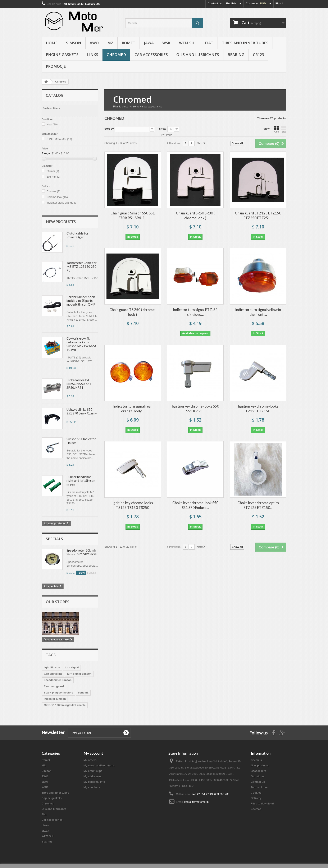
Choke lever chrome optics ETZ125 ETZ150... (258, 505)
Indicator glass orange (62, 203)
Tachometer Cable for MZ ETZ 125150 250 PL (82, 266)
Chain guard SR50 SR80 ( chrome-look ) (195, 215)
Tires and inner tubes (245, 43)
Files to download (262, 804)
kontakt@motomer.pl (197, 802)
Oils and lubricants (198, 55)
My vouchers (92, 787)
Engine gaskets (62, 55)
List (284, 129)
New (52, 124)
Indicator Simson (55, 699)
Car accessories (151, 55)
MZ (110, 43)
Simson (74, 43)
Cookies (256, 793)
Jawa (149, 43)
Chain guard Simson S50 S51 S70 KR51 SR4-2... (133, 215)
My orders (90, 760)
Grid (277, 129)
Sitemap (256, 809)
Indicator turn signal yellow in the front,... (258, 312)
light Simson (52, 667)
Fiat (209, 43)
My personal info (94, 782)
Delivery (256, 798)
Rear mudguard (54, 686)
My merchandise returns (99, 765)
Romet (129, 43)
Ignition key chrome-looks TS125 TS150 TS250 (133, 505)
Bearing (236, 55)
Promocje (56, 66)
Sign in (280, 3)
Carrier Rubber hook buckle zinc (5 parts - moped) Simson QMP (81, 301)
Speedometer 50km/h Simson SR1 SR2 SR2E (82, 552)
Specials (54, 539)
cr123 (258, 55)
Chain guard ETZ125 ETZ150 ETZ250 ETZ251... (258, 215)
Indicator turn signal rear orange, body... (133, 409)
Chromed (116, 55)
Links (93, 55)
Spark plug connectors (58, 693)
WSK (166, 43)
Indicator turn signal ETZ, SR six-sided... (195, 312)
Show (163, 129)
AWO (94, 43)
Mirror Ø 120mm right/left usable (65, 705)
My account (93, 753)
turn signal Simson (79, 674)
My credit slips (93, 771)
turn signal (72, 667)
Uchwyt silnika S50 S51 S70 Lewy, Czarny (82, 411)
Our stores (58, 602)
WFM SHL (188, 43)
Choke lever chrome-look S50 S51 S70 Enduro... (195, 505)
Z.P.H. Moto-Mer (59, 139)
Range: (46, 153)
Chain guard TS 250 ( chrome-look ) (133, 312)
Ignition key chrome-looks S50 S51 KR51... (195, 409)
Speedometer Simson (58, 680)
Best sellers (258, 771)
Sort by (109, 129)
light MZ (83, 693)
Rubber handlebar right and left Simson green (81, 481)
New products (61, 222)
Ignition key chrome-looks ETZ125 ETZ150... (258, 409)
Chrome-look (57, 197)
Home (52, 43)
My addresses (92, 776)
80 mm (53, 171)
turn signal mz (53, 674)
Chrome (54, 191)
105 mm (54, 177)
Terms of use (259, 787)
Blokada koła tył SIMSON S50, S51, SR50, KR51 (79, 384)
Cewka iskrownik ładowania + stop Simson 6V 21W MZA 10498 (81, 344)
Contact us (215, 3)
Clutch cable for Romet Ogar (78, 235)
